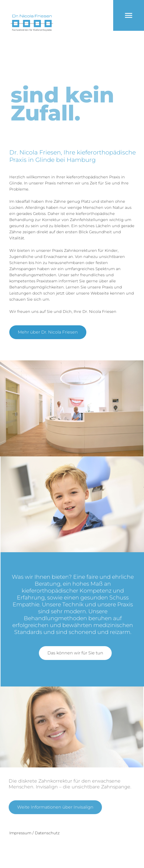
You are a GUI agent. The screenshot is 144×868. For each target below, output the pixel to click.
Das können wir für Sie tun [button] (80, 653)
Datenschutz (47, 833)
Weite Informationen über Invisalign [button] (51, 807)
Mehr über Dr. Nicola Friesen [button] (48, 332)
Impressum (20, 833)
